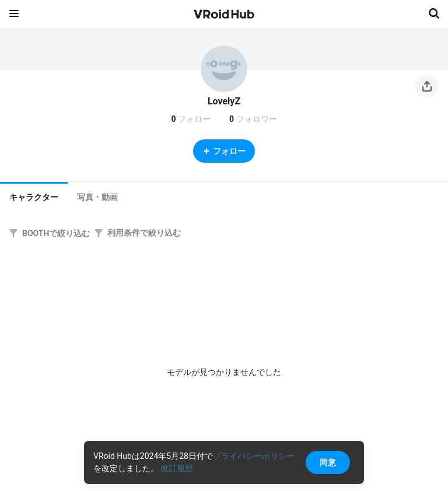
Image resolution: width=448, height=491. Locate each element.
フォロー (224, 151)
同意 (328, 462)
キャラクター (34, 197)
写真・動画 (97, 197)
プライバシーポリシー (254, 456)
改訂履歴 (177, 468)
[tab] (34, 196)
